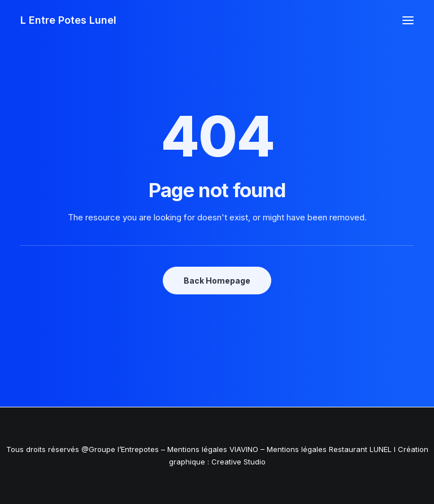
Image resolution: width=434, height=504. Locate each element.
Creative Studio (238, 462)
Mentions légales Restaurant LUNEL (329, 449)
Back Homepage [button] (217, 281)
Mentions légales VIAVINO (213, 449)
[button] (408, 20)
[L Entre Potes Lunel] (68, 20)
